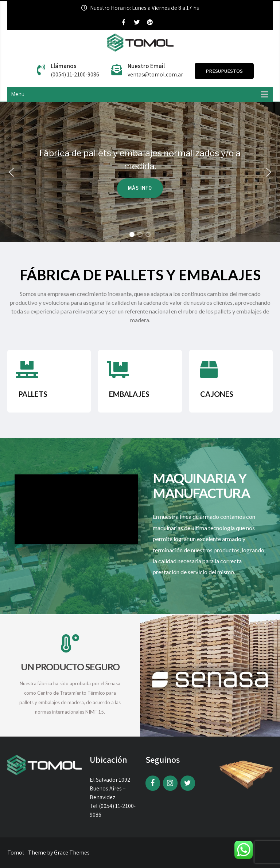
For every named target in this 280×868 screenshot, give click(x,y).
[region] (140, 172)
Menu (18, 94)
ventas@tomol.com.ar (155, 74)
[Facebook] (153, 783)
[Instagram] (170, 783)
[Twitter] (188, 783)
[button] (11, 172)
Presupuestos (224, 71)
